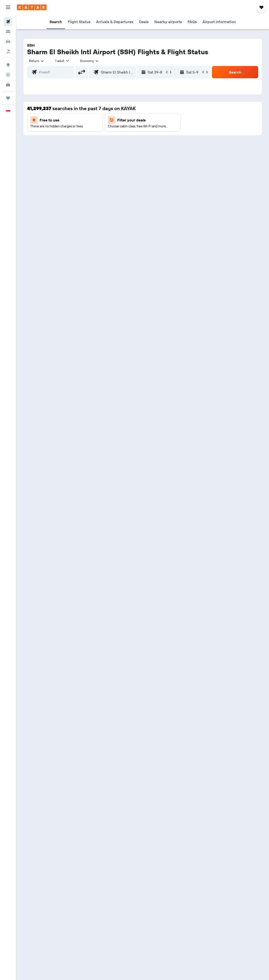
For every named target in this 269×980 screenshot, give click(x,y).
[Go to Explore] (8, 65)
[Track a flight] (8, 75)
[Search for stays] (8, 32)
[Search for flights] (8, 22)
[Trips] (8, 98)
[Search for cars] (8, 41)
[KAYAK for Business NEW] (8, 85)
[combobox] (90, 61)
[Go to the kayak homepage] (32, 7)
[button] (8, 7)
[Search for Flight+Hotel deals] (8, 51)
